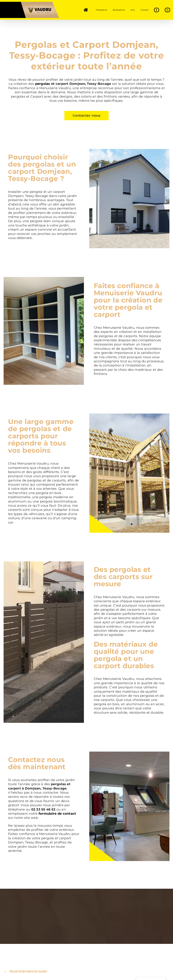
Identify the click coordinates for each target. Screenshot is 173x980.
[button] (86, 972)
